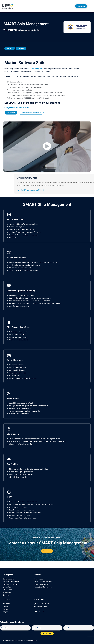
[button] (89, 6)
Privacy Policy (29, 641)
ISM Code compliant (35, 69)
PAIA (35, 641)
